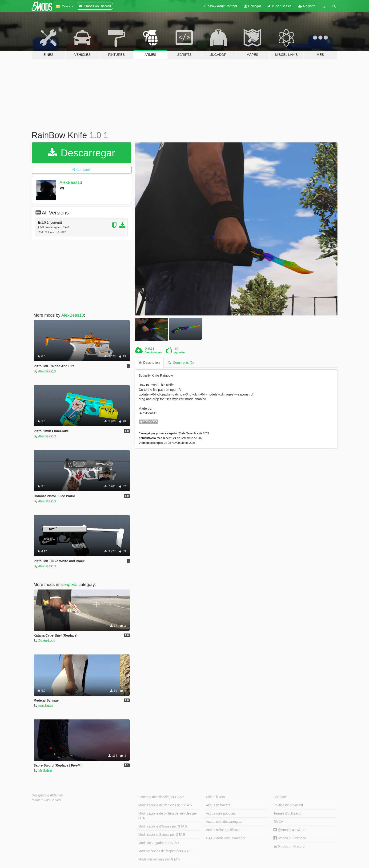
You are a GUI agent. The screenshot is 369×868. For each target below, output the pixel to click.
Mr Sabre (45, 771)
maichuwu (46, 706)
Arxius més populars (221, 813)
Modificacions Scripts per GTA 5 (162, 835)
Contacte (280, 797)
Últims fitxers (215, 797)
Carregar (253, 6)
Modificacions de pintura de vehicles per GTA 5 (168, 816)
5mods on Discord (289, 846)
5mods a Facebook (290, 838)
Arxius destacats (218, 805)
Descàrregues (153, 352)
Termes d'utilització (287, 813)
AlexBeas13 (71, 182)
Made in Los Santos (46, 800)
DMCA (278, 822)
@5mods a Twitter (289, 830)
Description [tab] (149, 363)
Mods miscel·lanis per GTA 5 (159, 859)
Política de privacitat (288, 805)
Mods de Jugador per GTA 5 (159, 843)
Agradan (179, 352)
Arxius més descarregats (224, 822)
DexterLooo (47, 641)
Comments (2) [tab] (181, 363)
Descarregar (81, 153)
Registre (307, 6)
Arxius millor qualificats (223, 830)
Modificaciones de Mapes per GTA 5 (165, 851)
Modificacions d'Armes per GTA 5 (163, 826)
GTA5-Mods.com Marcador (226, 838)
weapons (69, 585)
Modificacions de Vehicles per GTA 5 (165, 805)
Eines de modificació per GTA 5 (161, 797)
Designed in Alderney (47, 795)
